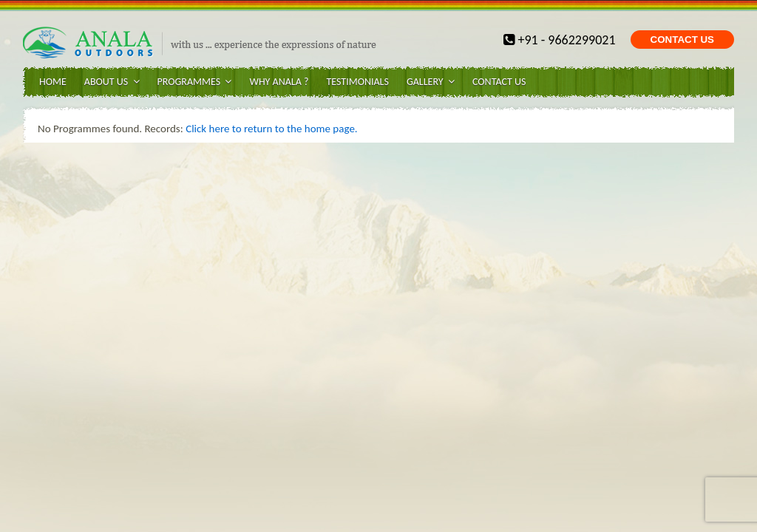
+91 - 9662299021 (559, 40)
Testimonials (357, 82)
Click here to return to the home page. (272, 129)
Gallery (431, 82)
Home (53, 82)
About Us (112, 82)
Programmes (195, 82)
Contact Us (499, 82)
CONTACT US (682, 40)
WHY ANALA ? (279, 82)
